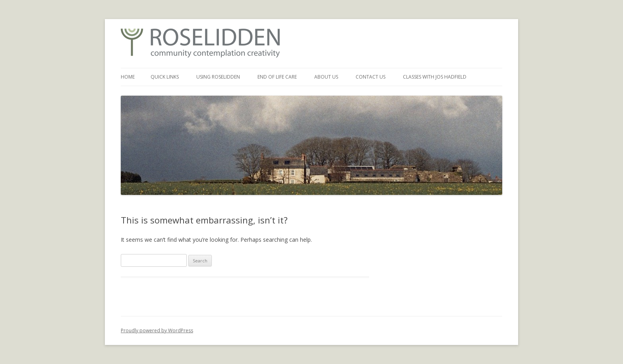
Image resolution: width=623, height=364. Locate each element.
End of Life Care (277, 77)
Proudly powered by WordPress (157, 330)
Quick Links (165, 77)
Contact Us (371, 77)
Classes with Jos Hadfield (435, 77)
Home (128, 77)
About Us (326, 77)
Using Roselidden (218, 77)
